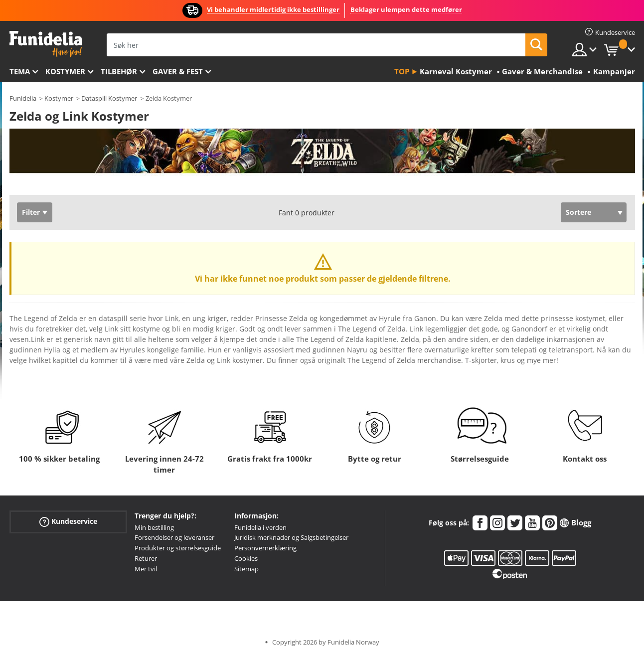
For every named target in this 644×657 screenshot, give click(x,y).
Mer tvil (146, 569)
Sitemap (246, 569)
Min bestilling (154, 527)
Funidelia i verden (260, 527)
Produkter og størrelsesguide (178, 548)
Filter (31, 212)
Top (402, 71)
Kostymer (65, 71)
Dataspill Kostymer (109, 98)
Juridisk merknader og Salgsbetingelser (291, 537)
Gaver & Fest (178, 71)
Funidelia (23, 98)
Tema (20, 71)
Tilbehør (119, 71)
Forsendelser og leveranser (174, 537)
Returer (146, 558)
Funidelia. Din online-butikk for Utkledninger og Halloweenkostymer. (46, 44)
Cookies (246, 558)
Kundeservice (68, 521)
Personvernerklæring (265, 548)
